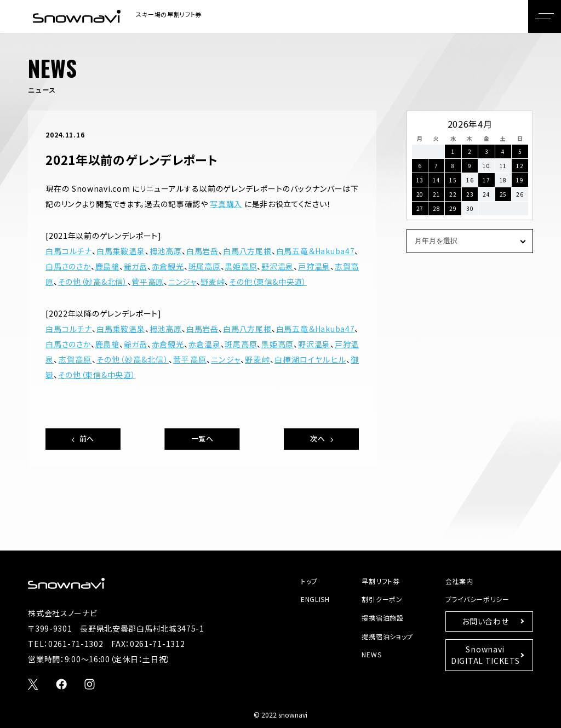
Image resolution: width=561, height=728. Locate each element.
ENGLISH (315, 599)
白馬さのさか (68, 266)
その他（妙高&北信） (93, 282)
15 (453, 180)
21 (436, 194)
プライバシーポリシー (477, 599)
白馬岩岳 (202, 251)
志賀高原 (75, 359)
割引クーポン (382, 599)
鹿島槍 (107, 266)
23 (470, 194)
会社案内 (459, 581)
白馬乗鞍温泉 (121, 251)
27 (420, 208)
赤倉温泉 (205, 344)
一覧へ (202, 438)
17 (486, 180)
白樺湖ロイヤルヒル (310, 359)
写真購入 (226, 204)
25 (503, 194)
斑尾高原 (205, 266)
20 (420, 194)
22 (453, 194)
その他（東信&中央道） (268, 282)
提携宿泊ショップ (387, 636)
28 (436, 208)
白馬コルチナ (69, 251)
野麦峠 (213, 282)
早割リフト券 (380, 581)
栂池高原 (166, 251)
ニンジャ (182, 282)
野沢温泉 (277, 266)
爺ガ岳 (136, 266)
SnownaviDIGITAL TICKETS (485, 655)
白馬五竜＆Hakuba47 (316, 251)
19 (520, 180)
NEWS (371, 654)
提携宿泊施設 (382, 618)
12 (520, 166)
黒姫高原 (241, 266)
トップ (309, 581)
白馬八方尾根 (247, 251)
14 (436, 180)
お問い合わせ (485, 621)
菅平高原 (148, 282)
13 (420, 180)
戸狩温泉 (314, 266)
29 (453, 208)
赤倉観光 (168, 266)
